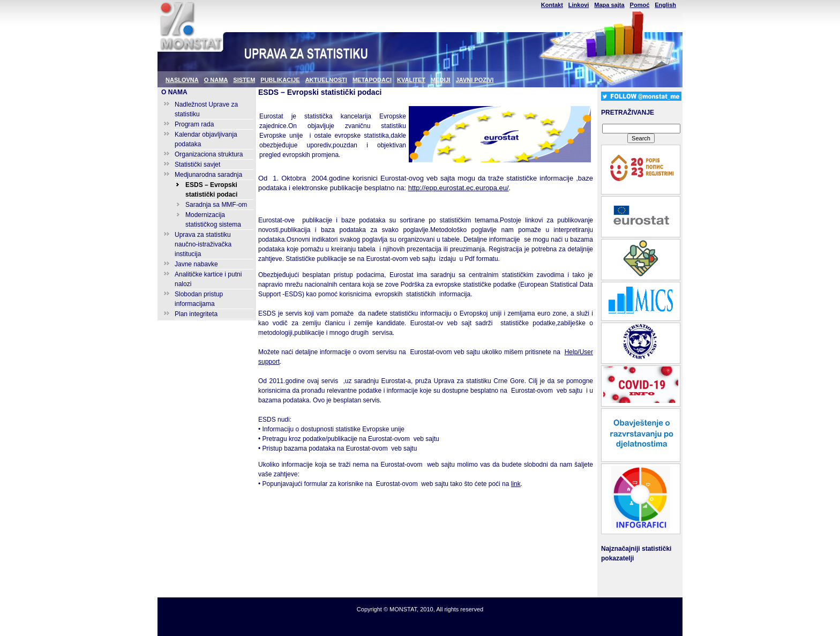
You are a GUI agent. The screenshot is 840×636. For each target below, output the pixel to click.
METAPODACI (372, 80)
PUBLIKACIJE (280, 80)
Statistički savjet (197, 164)
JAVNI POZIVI (475, 80)
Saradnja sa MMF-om (216, 205)
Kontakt (552, 5)
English (665, 5)
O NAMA (216, 80)
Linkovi (579, 5)
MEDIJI (441, 80)
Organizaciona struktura (209, 154)
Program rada (194, 124)
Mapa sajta (609, 5)
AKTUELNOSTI (326, 80)
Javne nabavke (196, 264)
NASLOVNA (182, 80)
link (516, 484)
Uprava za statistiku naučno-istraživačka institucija (203, 244)
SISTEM (244, 80)
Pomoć (640, 5)
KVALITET (411, 80)
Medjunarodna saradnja (208, 175)
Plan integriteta (196, 314)
